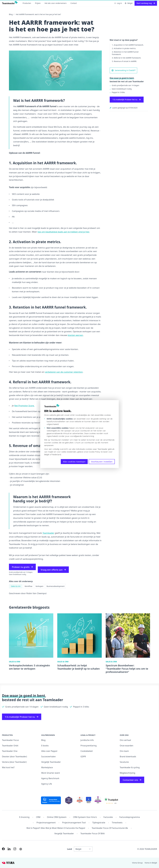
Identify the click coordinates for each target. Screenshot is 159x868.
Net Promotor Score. (24, 406)
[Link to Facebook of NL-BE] (3, 849)
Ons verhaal (125, 740)
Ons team (124, 751)
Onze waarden (127, 746)
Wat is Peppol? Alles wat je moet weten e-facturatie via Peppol (56, 828)
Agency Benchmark (50, 778)
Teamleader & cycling (130, 767)
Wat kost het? (8, 767)
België (47, 454)
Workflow (28, 586)
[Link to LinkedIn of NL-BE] (9, 849)
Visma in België (151, 863)
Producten (27, 3)
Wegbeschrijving (127, 773)
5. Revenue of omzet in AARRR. (124, 61)
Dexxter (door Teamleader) (14, 757)
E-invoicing (24, 817)
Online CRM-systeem (57, 817)
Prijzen (38, 3)
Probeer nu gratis (22, 567)
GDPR (83, 757)
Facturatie (108, 817)
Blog (11, 14)
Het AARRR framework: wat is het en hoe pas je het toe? (38, 14)
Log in (118, 3)
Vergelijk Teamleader (51, 762)
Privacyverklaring (89, 746)
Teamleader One (10, 751)
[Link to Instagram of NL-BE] (15, 849)
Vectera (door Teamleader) (14, 762)
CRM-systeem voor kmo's (85, 817)
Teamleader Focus (10, 740)
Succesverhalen (48, 757)
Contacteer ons (132, 780)
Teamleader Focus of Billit (93, 833)
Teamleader (48, 533)
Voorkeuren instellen (102, 462)
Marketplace (47, 767)
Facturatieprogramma (130, 817)
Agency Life (47, 784)
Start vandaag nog (146, 3)
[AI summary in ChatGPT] (21, 849)
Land (70, 849)
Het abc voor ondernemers (56, 3)
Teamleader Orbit (10, 746)
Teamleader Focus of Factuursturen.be (110, 828)
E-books (45, 746)
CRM (38, 817)
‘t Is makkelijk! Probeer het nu (127, 100)
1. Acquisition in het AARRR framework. (128, 45)
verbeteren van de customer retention (64, 372)
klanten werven (75, 335)
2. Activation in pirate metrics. (124, 48)
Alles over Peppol (49, 751)
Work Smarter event (51, 773)
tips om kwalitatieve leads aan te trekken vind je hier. (64, 232)
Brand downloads (128, 757)
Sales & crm (16, 586)
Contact (74, 3)
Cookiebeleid (87, 751)
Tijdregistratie (99, 823)
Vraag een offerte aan (53, 570)
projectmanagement (46, 823)
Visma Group (137, 863)
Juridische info (87, 740)
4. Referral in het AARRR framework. (127, 58)
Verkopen (39, 586)
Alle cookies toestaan (74, 462)
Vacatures (124, 762)
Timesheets (117, 823)
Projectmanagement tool (74, 823)
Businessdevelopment (56, 586)
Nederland (57, 454)
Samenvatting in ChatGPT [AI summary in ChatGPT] (123, 70)
